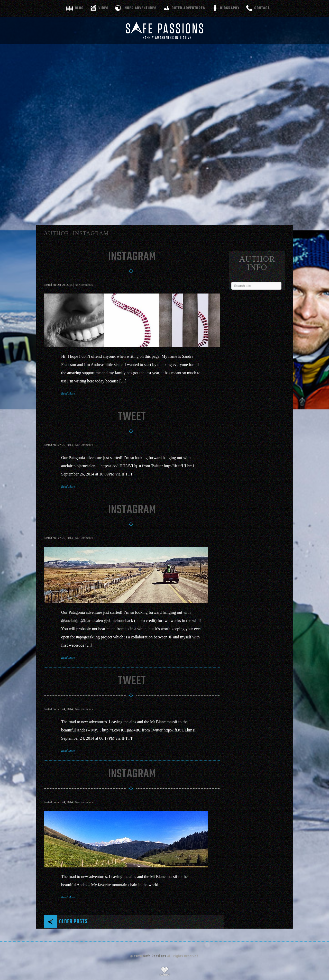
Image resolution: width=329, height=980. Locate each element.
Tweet (132, 417)
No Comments (84, 285)
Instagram (132, 257)
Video (103, 8)
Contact (262, 8)
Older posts (73, 922)
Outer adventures (188, 8)
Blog (79, 8)
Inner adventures (140, 8)
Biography (230, 8)
